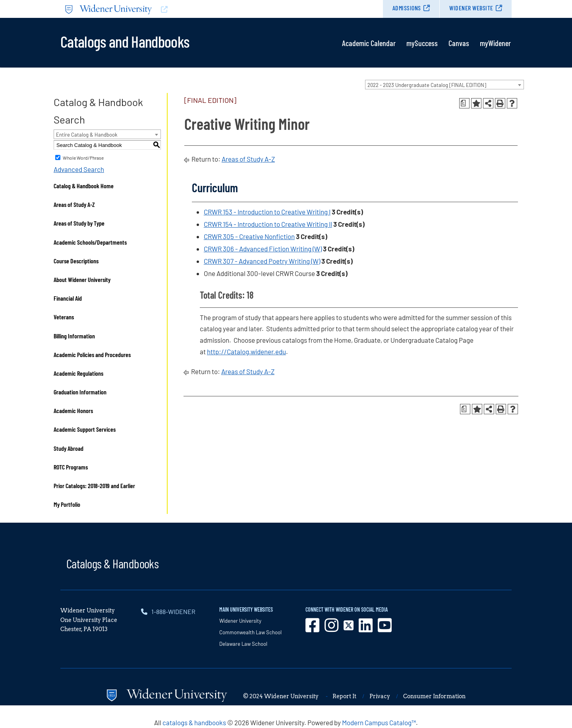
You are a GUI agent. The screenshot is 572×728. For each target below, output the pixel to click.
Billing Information (74, 336)
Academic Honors (73, 410)
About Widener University (82, 279)
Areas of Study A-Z (74, 204)
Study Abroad (69, 448)
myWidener (495, 43)
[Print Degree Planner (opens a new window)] (464, 103)
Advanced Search (79, 169)
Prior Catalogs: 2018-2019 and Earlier (94, 486)
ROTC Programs (71, 467)
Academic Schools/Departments (90, 242)
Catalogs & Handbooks (112, 563)
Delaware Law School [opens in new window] (243, 644)
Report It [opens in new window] (344, 696)
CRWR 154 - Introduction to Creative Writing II (268, 224)
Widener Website (471, 8)
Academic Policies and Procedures (92, 354)
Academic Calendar (369, 43)
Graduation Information (80, 392)
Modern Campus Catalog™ (379, 722)
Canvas (459, 43)
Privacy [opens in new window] (380, 696)
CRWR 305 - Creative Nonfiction (249, 236)
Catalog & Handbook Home (84, 186)
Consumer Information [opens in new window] (434, 696)
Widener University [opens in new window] (240, 621)
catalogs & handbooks (194, 722)
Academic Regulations (78, 373)
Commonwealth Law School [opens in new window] (250, 632)
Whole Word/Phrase (83, 158)
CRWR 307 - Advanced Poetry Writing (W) (262, 261)
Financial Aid (68, 298)
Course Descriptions (76, 261)
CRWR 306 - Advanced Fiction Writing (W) (263, 249)
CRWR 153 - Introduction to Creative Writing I (267, 212)
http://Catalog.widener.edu (246, 351)
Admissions (407, 8)
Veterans (64, 317)
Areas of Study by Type (79, 223)
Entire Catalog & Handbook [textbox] (87, 135)
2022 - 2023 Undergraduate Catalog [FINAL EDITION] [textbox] (427, 85)
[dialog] (548, 704)
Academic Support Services (85, 429)
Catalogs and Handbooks (125, 41)
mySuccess (422, 43)
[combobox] (444, 85)
